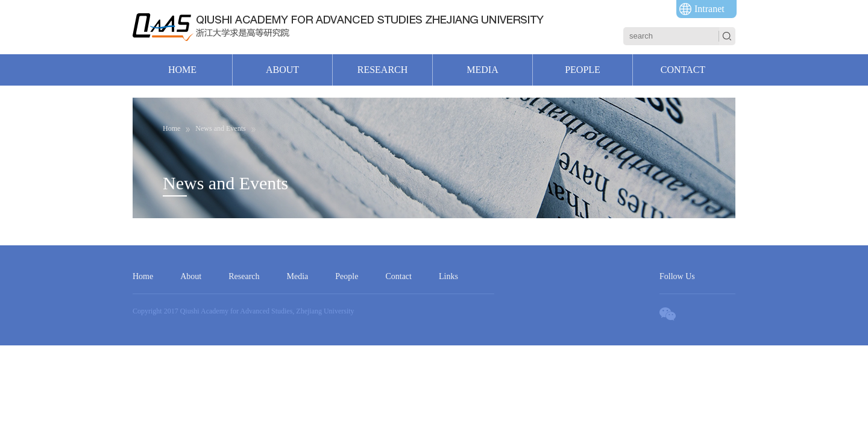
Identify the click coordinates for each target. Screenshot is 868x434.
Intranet (709, 9)
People (347, 276)
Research (244, 276)
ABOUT (282, 70)
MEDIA (482, 70)
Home (143, 276)
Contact (398, 276)
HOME (182, 70)
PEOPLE (583, 70)
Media (298, 276)
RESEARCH (383, 70)
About (191, 276)
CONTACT (683, 70)
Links (448, 276)
